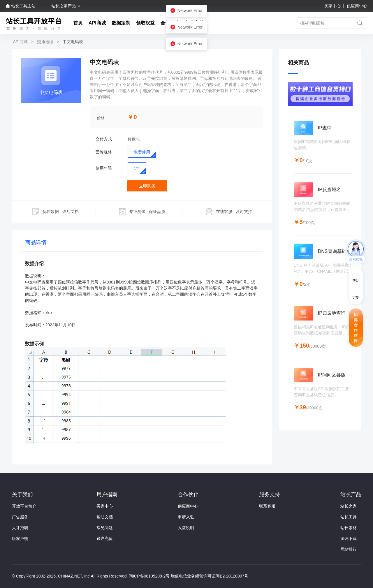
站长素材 (349, 528)
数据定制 (121, 23)
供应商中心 (357, 6)
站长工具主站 (21, 6)
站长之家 (349, 506)
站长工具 (349, 517)
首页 (78, 23)
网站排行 (349, 549)
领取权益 (145, 23)
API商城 (97, 23)
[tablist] (142, 244)
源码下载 (349, 538)
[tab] (36, 244)
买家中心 (333, 6)
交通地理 (45, 42)
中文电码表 (72, 42)
